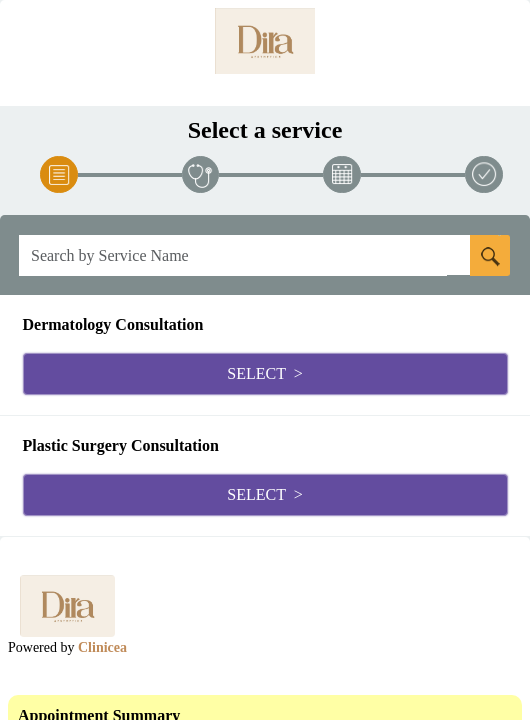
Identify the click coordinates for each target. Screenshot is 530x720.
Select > (264, 373)
